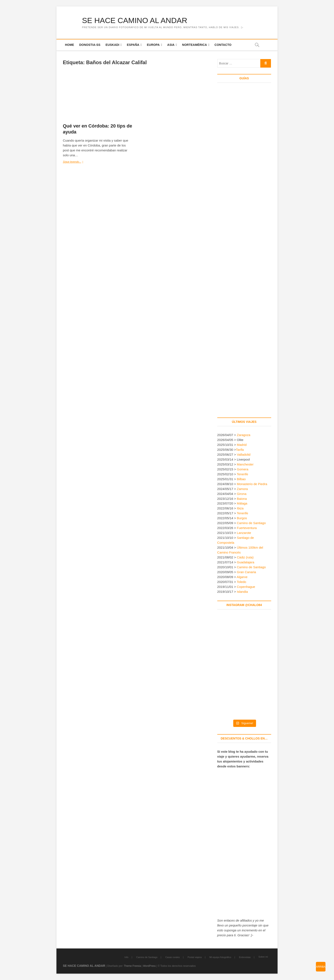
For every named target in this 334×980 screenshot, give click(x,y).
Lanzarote (244, 533)
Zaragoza (244, 435)
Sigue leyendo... (77, 162)
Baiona (242, 499)
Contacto (223, 45)
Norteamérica (195, 45)
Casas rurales (173, 957)
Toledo (242, 582)
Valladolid (244, 454)
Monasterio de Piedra (252, 484)
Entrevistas (245, 957)
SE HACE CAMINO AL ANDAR (135, 21)
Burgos (242, 518)
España (133, 45)
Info (126, 957)
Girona (242, 494)
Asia (171, 45)
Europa (153, 45)
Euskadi (112, 45)
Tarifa (240, 450)
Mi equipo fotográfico (220, 957)
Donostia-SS (90, 45)
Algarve (242, 577)
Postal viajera (195, 957)
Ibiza (240, 508)
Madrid (242, 445)
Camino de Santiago (251, 523)
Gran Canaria (246, 572)
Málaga (242, 504)
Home (70, 45)
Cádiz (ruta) (245, 557)
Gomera (243, 469)
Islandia (242, 592)
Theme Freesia (132, 966)
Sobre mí (263, 957)
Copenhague (246, 587)
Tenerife (243, 474)
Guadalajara (246, 562)
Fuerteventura (247, 528)
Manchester (245, 464)
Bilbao (241, 479)
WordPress (149, 966)
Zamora (242, 489)
